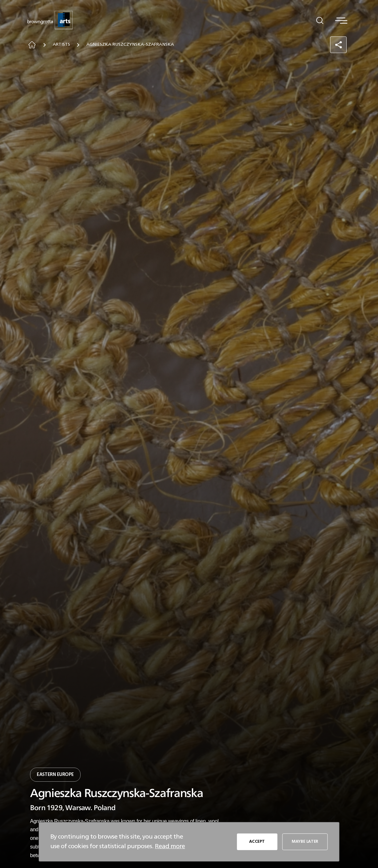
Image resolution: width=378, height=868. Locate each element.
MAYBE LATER (305, 842)
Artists (64, 45)
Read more (170, 846)
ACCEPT (257, 842)
